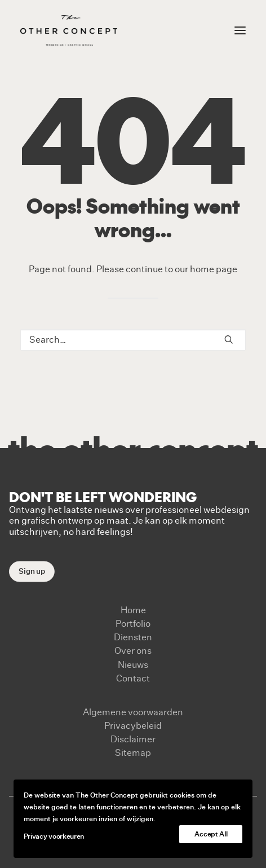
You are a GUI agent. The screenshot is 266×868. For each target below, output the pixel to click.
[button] (229, 339)
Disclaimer (133, 739)
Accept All (211, 834)
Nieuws (133, 665)
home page (214, 269)
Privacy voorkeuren (54, 836)
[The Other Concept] (69, 30)
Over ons (133, 651)
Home (133, 610)
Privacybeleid (133, 726)
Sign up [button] (32, 571)
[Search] (133, 340)
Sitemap (133, 753)
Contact (133, 679)
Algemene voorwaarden (133, 712)
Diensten (133, 637)
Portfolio (133, 624)
